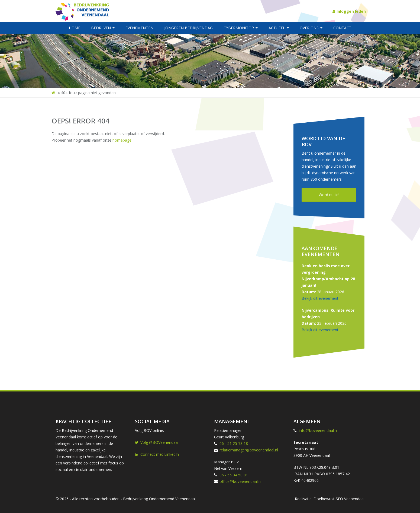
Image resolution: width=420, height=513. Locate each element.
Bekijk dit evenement (320, 298)
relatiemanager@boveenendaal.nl (249, 450)
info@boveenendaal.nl (318, 430)
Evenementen (139, 28)
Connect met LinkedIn (157, 454)
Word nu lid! (329, 195)
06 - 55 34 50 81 (234, 475)
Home (75, 28)
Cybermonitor (241, 28)
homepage (122, 140)
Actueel (279, 28)
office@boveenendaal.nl (240, 481)
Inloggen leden (349, 11)
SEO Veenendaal (350, 499)
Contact (342, 28)
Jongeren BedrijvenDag (188, 28)
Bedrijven (103, 28)
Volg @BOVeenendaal (157, 442)
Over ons (311, 28)
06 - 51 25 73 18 (234, 443)
